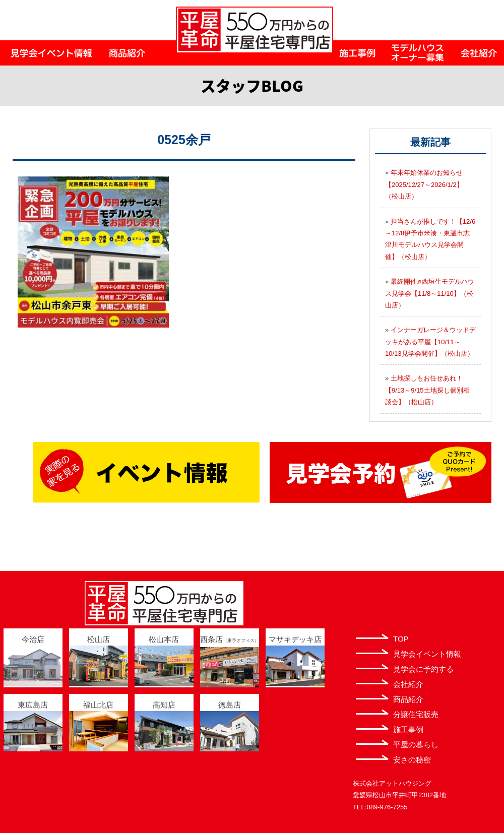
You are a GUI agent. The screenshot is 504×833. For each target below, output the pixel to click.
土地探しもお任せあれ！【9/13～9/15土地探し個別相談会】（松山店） (427, 390)
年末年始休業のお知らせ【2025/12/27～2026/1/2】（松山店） (424, 184)
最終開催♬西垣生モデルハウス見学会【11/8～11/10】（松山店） (430, 293)
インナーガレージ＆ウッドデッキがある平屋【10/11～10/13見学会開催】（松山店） (430, 342)
